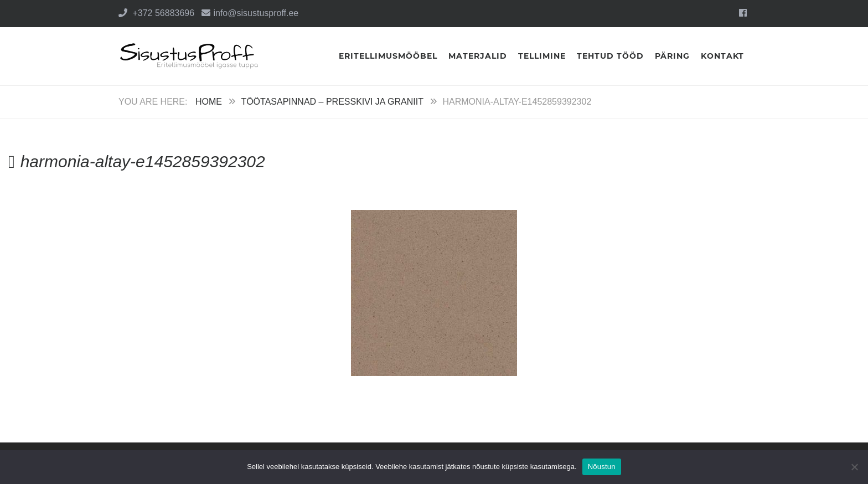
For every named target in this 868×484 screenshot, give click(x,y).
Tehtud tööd (610, 56)
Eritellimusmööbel (388, 56)
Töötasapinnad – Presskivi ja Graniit (332, 102)
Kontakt (722, 56)
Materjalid (478, 56)
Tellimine (542, 56)
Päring (672, 56)
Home (209, 102)
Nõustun (602, 467)
